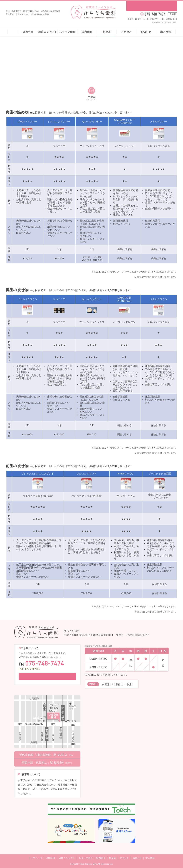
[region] (91, 193)
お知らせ (146, 32)
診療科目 (28, 32)
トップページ (35, 858)
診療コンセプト (48, 32)
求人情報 (166, 32)
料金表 (107, 32)
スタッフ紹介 (67, 32)
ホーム (13, 32)
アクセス (126, 32)
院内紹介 (87, 32)
